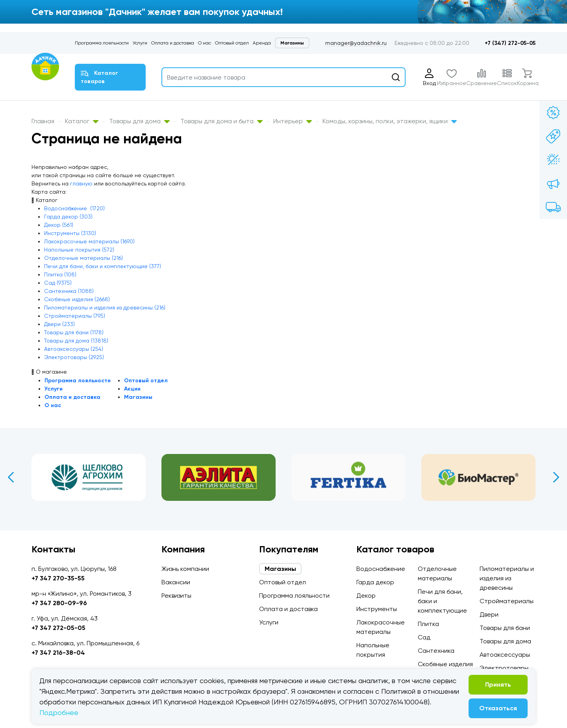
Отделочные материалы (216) (83, 258)
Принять (498, 684)
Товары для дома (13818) (76, 341)
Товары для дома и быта (221, 121)
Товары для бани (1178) (74, 332)
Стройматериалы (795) (75, 316)
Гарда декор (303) (68, 217)
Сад (424, 637)
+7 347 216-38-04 (58, 653)
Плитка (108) (60, 274)
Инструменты (377, 609)
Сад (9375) (58, 283)
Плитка (428, 624)
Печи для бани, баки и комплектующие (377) (103, 266)
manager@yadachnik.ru (356, 43)
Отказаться (498, 708)
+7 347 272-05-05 (58, 628)
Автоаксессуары (505, 655)
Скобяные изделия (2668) (77, 299)
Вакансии (176, 582)
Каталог (82, 121)
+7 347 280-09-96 (59, 603)
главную (81, 183)
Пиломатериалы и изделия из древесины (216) (105, 308)
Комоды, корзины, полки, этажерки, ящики (390, 121)
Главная (43, 121)
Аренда (262, 43)
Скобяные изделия (445, 664)
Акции (132, 389)
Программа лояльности (102, 43)
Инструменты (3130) (70, 233)
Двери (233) (59, 324)
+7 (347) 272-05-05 (510, 43)
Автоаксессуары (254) (74, 349)
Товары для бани (505, 628)
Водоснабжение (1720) (74, 208)
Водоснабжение (381, 569)
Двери (489, 614)
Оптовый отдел (232, 43)
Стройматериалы (507, 601)
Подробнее (59, 712)
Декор (366, 596)
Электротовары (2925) (74, 357)
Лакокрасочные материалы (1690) (89, 241)
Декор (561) (59, 225)
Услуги (140, 43)
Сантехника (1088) (69, 291)
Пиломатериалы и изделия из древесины (507, 578)
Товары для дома (139, 121)
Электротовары (504, 668)
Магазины (292, 43)
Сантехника (436, 651)
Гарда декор (375, 582)
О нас (205, 43)
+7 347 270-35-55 (58, 578)
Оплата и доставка (173, 43)
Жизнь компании (185, 569)
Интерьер (293, 121)
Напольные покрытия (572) (79, 250)
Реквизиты (176, 596)
